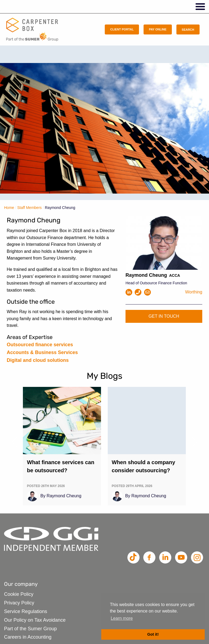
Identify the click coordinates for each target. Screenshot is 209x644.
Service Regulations (26, 611)
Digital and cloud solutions (38, 360)
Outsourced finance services (40, 345)
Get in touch (164, 316)
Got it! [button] (153, 634)
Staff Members (29, 208)
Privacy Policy (19, 603)
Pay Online (158, 29)
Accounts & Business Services (42, 352)
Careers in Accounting (28, 637)
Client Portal (122, 29)
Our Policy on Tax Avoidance (35, 620)
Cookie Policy (19, 594)
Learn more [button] (122, 618)
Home (9, 208)
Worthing (194, 292)
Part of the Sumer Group (30, 629)
